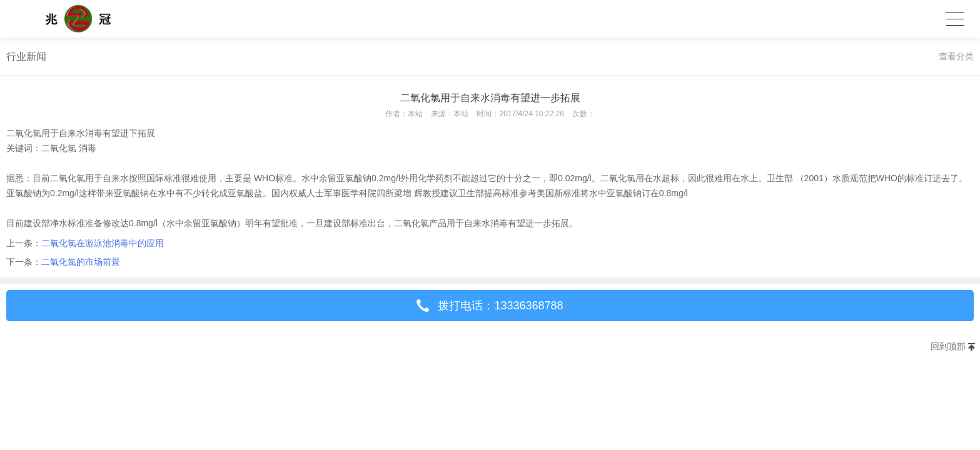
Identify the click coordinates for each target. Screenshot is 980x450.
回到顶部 (948, 346)
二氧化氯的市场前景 (81, 262)
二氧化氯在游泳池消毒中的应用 (103, 243)
